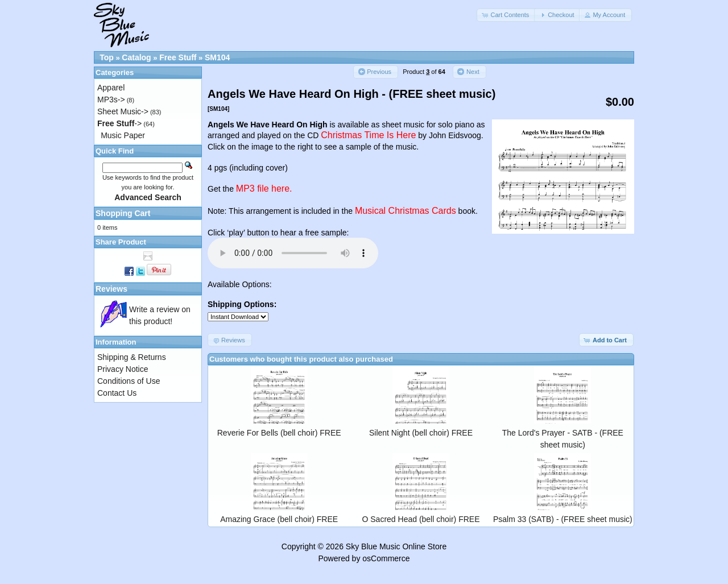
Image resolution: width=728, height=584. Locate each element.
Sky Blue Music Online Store (396, 546)
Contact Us (117, 393)
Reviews (111, 289)
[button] (506, 15)
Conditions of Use (129, 381)
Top (107, 57)
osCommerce (386, 558)
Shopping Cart (123, 213)
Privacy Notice (123, 369)
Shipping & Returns (132, 357)
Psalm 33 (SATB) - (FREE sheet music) (563, 519)
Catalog (136, 57)
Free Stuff (178, 57)
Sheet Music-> (123, 111)
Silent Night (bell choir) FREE (421, 433)
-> (119, 123)
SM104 (217, 57)
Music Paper (123, 135)
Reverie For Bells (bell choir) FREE (279, 433)
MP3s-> (111, 100)
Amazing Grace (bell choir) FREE (279, 519)
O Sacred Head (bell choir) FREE (421, 519)
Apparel (111, 88)
